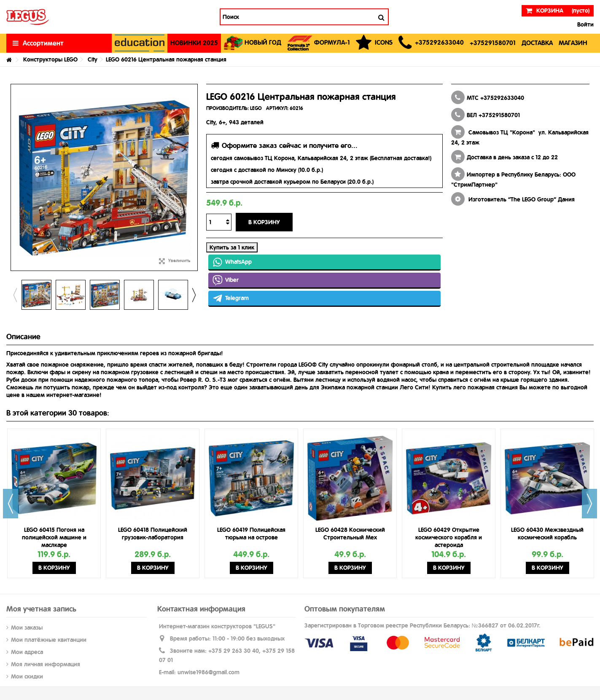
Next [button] (194, 295)
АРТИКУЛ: (277, 108)
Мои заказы (27, 628)
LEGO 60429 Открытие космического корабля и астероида (449, 537)
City (93, 59)
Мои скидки (27, 676)
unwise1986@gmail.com (209, 672)
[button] (431, 43)
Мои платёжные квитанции (49, 640)
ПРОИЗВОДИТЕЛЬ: (227, 108)
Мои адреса (27, 652)
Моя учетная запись (41, 609)
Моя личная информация (46, 664)
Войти (585, 24)
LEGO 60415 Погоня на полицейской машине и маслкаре (54, 537)
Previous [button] (15, 295)
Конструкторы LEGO (50, 59)
